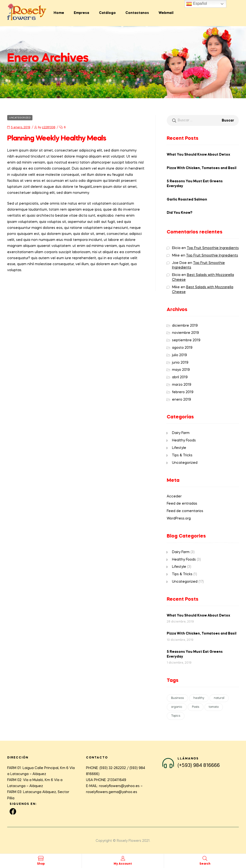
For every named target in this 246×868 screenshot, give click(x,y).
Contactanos (137, 13)
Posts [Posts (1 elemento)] (196, 707)
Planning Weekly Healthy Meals (57, 139)
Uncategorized (20, 118)
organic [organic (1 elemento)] (177, 707)
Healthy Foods (184, 440)
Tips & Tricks (182, 455)
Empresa (81, 13)
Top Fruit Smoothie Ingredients (213, 248)
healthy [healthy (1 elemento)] (199, 698)
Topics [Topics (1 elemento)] (176, 716)
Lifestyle (179, 448)
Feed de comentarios (185, 511)
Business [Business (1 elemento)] (177, 698)
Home (59, 13)
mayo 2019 (181, 370)
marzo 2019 (182, 385)
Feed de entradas (182, 504)
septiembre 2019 (186, 340)
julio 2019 (179, 355)
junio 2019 (180, 363)
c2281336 (49, 128)
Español (197, 4)
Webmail (166, 13)
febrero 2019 (183, 392)
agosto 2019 (182, 348)
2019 (25, 70)
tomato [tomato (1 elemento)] (214, 707)
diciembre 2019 (185, 326)
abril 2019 (180, 377)
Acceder (174, 496)
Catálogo (107, 13)
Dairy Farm (181, 433)
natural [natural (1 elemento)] (219, 698)
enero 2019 (181, 400)
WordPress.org (179, 519)
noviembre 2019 (185, 333)
